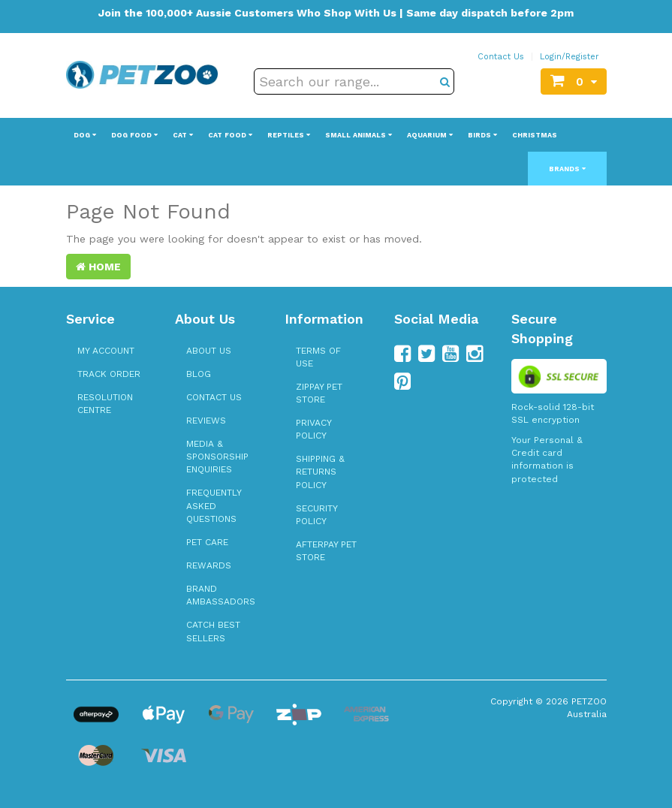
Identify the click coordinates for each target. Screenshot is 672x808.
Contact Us (501, 57)
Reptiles (289, 135)
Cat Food (230, 135)
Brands (567, 169)
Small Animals (359, 135)
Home (98, 267)
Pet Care (207, 542)
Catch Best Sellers (213, 631)
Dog (85, 135)
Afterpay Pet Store (326, 551)
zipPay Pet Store (319, 393)
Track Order (109, 374)
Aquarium (430, 135)
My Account (106, 351)
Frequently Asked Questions (214, 505)
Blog (199, 374)
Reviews (206, 421)
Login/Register (570, 57)
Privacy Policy (313, 429)
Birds (482, 135)
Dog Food (134, 135)
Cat (183, 135)
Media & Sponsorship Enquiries (217, 457)
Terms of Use (318, 357)
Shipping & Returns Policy (320, 472)
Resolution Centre (105, 404)
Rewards (209, 565)
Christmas (535, 135)
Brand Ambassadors (221, 595)
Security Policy (316, 515)
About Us (209, 351)
